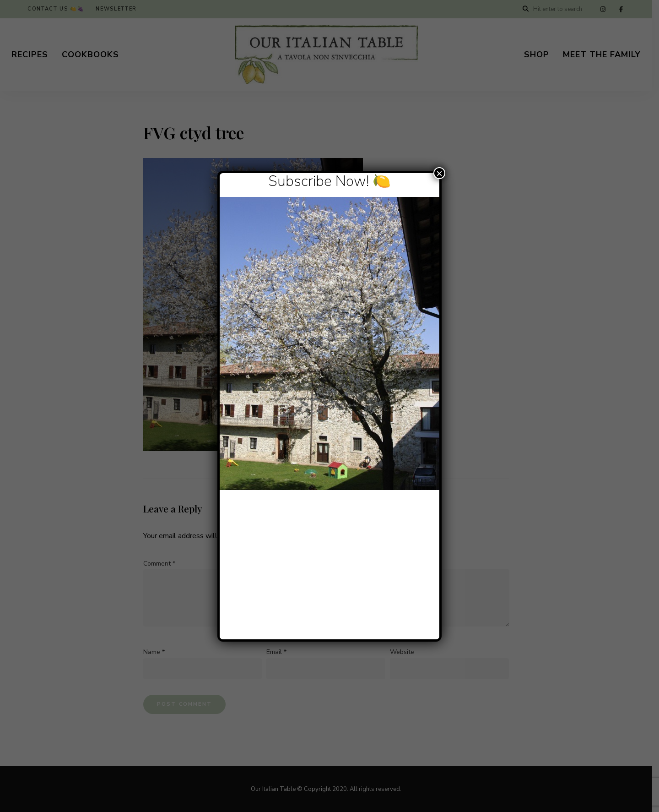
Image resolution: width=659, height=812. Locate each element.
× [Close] (439, 173)
